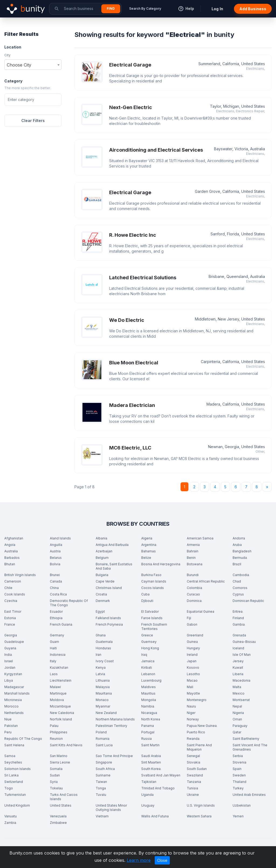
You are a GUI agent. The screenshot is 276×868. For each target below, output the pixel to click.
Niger (191, 713)
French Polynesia (109, 624)
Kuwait (238, 667)
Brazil (237, 564)
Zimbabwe (58, 823)
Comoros (240, 588)
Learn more (139, 860)
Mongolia (149, 700)
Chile (8, 588)
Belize (146, 558)
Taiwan (101, 782)
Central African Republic (206, 581)
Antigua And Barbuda (112, 545)
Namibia (148, 706)
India (8, 655)
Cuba (145, 594)
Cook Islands (15, 594)
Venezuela (58, 816)
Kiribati (147, 667)
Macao (192, 680)
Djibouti (147, 601)
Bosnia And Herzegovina (161, 564)
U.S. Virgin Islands (201, 805)
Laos (54, 674)
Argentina (149, 545)
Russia (146, 739)
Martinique (58, 693)
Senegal (193, 756)
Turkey (238, 788)
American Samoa (200, 538)
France (10, 624)
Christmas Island (109, 588)
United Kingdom (17, 805)
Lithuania (103, 680)
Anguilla (56, 545)
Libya (9, 680)
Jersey (238, 661)
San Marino (59, 756)
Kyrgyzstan (13, 674)
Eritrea (238, 611)
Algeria (147, 538)
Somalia (56, 769)
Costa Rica (58, 594)
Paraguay (240, 726)
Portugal (148, 732)
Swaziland (195, 775)
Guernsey (149, 642)
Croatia (101, 594)
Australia (11, 551)
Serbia (238, 756)
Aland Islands (60, 538)
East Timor (13, 611)
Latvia (100, 674)
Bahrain (193, 551)
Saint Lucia (104, 745)
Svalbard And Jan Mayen (161, 775)
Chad (237, 581)
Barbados (12, 558)
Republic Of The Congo (23, 739)
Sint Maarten (151, 762)
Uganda (147, 795)
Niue (8, 719)
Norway (193, 719)
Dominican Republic (248, 601)
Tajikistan (149, 782)
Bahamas (149, 551)
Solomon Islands (18, 769)
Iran (99, 655)
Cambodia (241, 575)
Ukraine (193, 795)
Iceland (238, 648)
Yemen (238, 816)
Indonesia (58, 655)
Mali (190, 687)
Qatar (237, 732)
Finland (238, 618)
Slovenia (239, 762)
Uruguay (148, 805)
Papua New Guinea (202, 726)
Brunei (55, 575)
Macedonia (241, 680)
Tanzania (194, 782)
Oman (237, 719)
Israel (9, 661)
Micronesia (13, 700)
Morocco (11, 706)
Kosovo (193, 667)
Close (162, 860)
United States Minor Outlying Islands (111, 808)
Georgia (11, 635)
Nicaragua (149, 713)
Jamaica (148, 661)
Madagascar (14, 687)
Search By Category (145, 8)
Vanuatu (11, 816)
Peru (8, 732)
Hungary (193, 648)
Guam (54, 642)
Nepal (237, 706)
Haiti (53, 648)
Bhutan (10, 564)
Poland (101, 732)
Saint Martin (150, 745)
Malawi (55, 687)
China (54, 588)
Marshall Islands (17, 693)
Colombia (194, 588)
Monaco (102, 700)
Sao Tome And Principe (114, 756)
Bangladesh (242, 551)
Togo (9, 788)
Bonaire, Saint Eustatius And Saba (114, 566)
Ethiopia (56, 618)
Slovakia (194, 762)
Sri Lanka (11, 775)
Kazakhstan (59, 667)
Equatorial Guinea (201, 611)
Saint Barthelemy (246, 739)
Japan (192, 661)
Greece (147, 635)
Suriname (103, 775)
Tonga (101, 788)
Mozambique (60, 706)
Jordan (10, 667)
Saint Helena (14, 745)
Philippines (59, 732)
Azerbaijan (104, 551)
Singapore (104, 762)
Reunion (56, 739)
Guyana (10, 648)
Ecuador (56, 611)
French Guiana (61, 624)
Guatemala (104, 642)
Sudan (55, 775)
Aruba (237, 545)
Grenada (239, 635)
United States (61, 805)
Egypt (100, 611)
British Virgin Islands (20, 575)
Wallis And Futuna (155, 816)
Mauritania (104, 693)
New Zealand (106, 713)
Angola (10, 545)
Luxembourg (151, 680)
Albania (101, 538)
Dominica (194, 601)
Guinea (192, 642)
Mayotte (193, 693)
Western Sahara (199, 816)
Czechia (11, 601)
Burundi (193, 575)
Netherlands (14, 713)
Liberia (238, 674)
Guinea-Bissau (244, 642)
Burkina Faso (151, 575)
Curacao (193, 594)
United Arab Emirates (249, 795)
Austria (55, 551)
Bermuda (240, 558)
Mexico (239, 693)
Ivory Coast (105, 661)
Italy (53, 661)
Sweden (239, 775)
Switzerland (14, 782)
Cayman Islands (154, 581)
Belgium (102, 558)
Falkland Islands (108, 618)
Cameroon (13, 581)
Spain (237, 769)
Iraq (144, 655)
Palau (54, 726)
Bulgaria (102, 575)
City (7, 55)
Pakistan (11, 726)
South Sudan (197, 769)
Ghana (101, 635)
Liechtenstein (61, 680)
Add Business (253, 9)
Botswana (195, 564)
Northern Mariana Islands (115, 719)
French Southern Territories (154, 627)
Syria (54, 782)
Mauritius (148, 693)
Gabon (192, 624)
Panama (148, 726)
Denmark (103, 601)
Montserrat (241, 700)
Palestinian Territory (111, 726)
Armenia (193, 545)
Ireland (192, 655)
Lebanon (148, 674)
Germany (57, 635)
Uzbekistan (242, 805)
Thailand (239, 782)
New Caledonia (62, 713)
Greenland (195, 635)
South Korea (151, 769)
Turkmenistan (15, 795)
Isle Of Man (242, 655)
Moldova (57, 700)
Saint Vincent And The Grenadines (250, 747)
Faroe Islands (152, 618)
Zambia (10, 823)
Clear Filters (33, 121)
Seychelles (13, 762)
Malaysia (103, 687)
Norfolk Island (61, 719)
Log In (217, 9)
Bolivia (55, 564)
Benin (191, 558)
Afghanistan (14, 538)
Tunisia (192, 788)
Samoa (10, 756)
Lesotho (193, 674)
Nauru (191, 706)
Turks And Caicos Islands (64, 797)
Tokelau (56, 788)
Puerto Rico (196, 732)
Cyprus (238, 594)
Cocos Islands (153, 588)
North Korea (151, 719)
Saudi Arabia (151, 756)
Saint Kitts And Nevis (66, 745)
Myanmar (103, 706)
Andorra (239, 538)
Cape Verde (105, 581)
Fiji (189, 618)
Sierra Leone (60, 762)
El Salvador (150, 611)
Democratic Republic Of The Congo (69, 603)
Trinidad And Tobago (158, 788)
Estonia (10, 618)
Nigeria (238, 713)
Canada (56, 581)
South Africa (105, 769)
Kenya (101, 667)
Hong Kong (150, 648)
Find (111, 8)
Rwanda (193, 739)
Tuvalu (101, 795)
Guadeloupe (14, 642)
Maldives (149, 687)
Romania (103, 739)
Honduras (103, 648)
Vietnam (102, 816)
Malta (237, 687)
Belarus (56, 558)
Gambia (239, 624)
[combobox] (33, 65)
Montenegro (197, 700)
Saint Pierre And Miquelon (199, 747)
